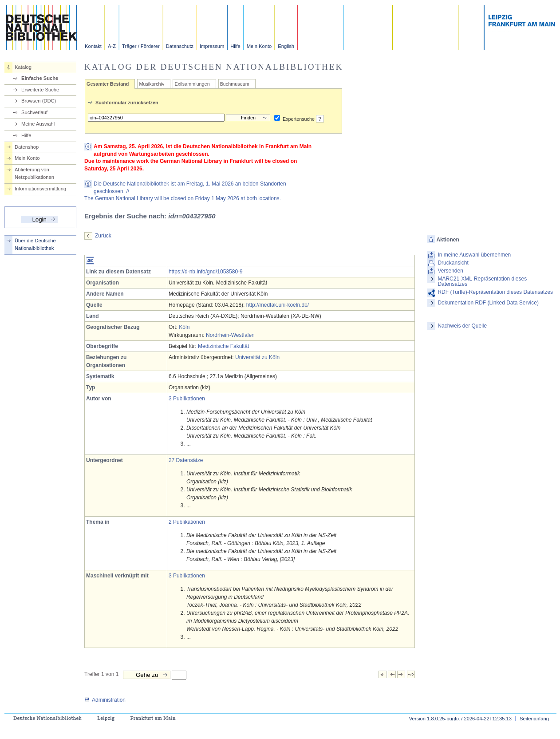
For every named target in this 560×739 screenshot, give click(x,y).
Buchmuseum (235, 84)
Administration (105, 700)
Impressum (212, 46)
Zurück (103, 236)
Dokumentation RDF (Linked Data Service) (488, 303)
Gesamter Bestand (108, 84)
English (286, 46)
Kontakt (93, 46)
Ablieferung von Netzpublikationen (34, 173)
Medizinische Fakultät (223, 346)
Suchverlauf (34, 112)
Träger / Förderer (141, 46)
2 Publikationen (187, 522)
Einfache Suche (40, 78)
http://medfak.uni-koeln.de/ (278, 305)
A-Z (112, 46)
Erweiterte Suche (40, 90)
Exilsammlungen (192, 84)
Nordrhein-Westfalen (230, 335)
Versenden (450, 271)
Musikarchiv (152, 84)
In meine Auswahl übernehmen (474, 255)
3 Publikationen (187, 399)
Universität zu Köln (257, 357)
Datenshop (27, 147)
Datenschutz (180, 46)
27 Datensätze (186, 460)
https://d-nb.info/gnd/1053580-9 (206, 272)
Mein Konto (259, 46)
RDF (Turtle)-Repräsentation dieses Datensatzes (495, 292)
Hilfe (235, 46)
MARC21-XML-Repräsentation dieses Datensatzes (482, 281)
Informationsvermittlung (40, 189)
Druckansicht (453, 263)
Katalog (23, 67)
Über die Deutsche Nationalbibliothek (35, 244)
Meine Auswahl (38, 124)
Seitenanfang (534, 719)
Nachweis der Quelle (462, 326)
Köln (184, 327)
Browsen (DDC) (39, 101)
